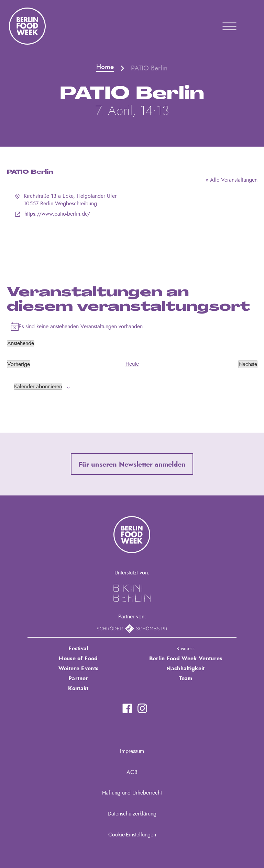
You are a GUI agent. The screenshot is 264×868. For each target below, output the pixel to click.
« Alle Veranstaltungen (232, 180)
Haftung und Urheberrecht (132, 793)
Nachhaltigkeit (185, 669)
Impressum (132, 751)
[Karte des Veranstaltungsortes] (132, 244)
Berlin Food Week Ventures (186, 659)
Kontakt (78, 688)
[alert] (132, 327)
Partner (78, 678)
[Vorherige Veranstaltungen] (19, 364)
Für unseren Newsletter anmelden (132, 465)
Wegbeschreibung (76, 204)
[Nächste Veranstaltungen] (248, 364)
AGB (132, 772)
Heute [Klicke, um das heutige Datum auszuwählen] (132, 364)
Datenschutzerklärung (132, 814)
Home (105, 67)
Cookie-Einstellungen (132, 835)
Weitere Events (78, 669)
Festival (78, 649)
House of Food (78, 659)
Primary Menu (221, 26)
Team (185, 678)
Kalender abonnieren (38, 387)
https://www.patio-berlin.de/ (57, 214)
